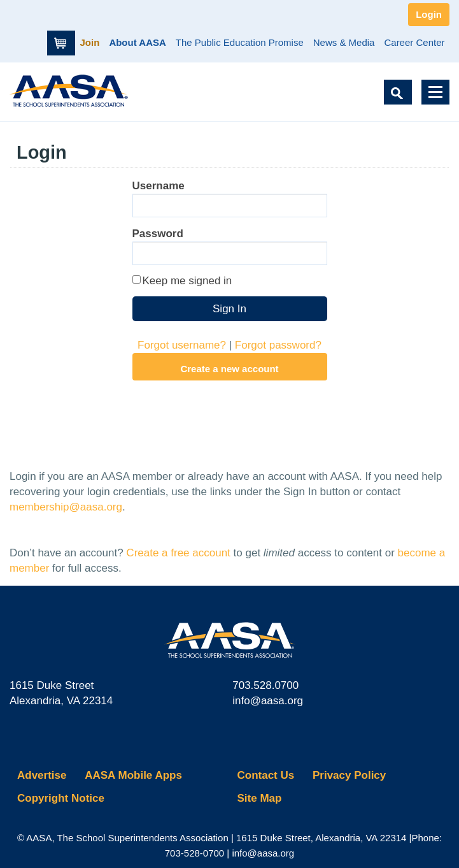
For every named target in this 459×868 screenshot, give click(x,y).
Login (429, 14)
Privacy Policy (349, 775)
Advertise (42, 775)
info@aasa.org (268, 701)
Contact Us (266, 775)
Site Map (260, 798)
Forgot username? (182, 345)
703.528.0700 (265, 685)
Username (159, 186)
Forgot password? (278, 345)
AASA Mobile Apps (133, 775)
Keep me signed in (187, 281)
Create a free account (178, 553)
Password (158, 234)
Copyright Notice (61, 798)
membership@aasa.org (66, 507)
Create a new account (229, 369)
